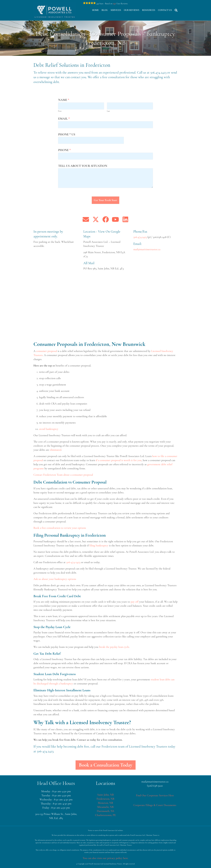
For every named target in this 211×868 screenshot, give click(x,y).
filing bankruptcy (99, 546)
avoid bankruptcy (49, 429)
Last (108, 111)
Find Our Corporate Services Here (155, 795)
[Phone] (105, 156)
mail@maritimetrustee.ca (147, 249)
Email (64, 119)
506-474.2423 (45, 751)
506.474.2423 (158, 72)
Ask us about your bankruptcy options (55, 579)
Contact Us (165, 10)
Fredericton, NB (105, 799)
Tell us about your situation (83, 166)
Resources (149, 10)
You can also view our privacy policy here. (106, 858)
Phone (64, 150)
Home (95, 10)
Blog (105, 10)
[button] (86, 219)
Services (116, 10)
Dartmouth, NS (105, 811)
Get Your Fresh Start (105, 200)
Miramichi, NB (105, 807)
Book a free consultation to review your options (60, 528)
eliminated (56, 450)
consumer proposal (47, 351)
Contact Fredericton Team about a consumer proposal (63, 475)
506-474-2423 (73, 562)
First (60, 111)
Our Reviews (132, 10)
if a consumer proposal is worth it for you (119, 460)
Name (64, 100)
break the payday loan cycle (114, 647)
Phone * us (67, 134)
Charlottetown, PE (105, 815)
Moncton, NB (105, 803)
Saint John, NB (105, 795)
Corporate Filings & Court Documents (155, 805)
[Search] (175, 10)
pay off (135, 602)
